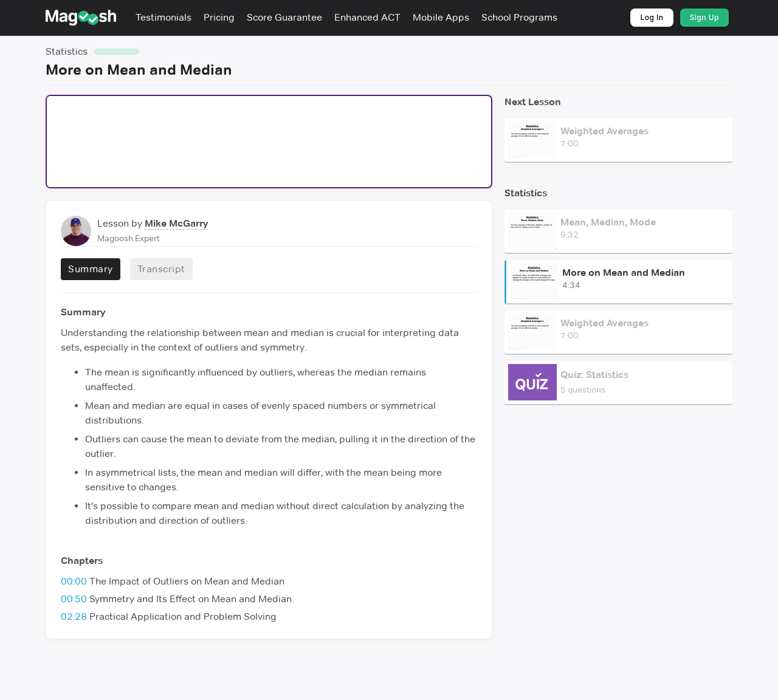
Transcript (161, 269)
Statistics (67, 51)
